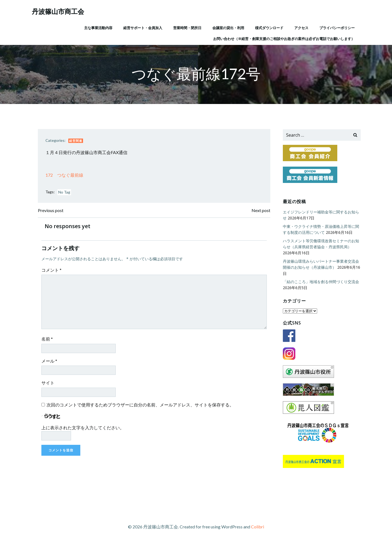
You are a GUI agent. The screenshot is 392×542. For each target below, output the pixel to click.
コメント (53, 272)
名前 (48, 341)
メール (51, 363)
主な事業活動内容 (98, 27)
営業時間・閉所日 (187, 27)
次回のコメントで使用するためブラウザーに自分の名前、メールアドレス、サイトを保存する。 (142, 407)
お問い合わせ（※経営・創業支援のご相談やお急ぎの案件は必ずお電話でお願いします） (283, 38)
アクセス (301, 27)
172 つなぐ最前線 (66, 177)
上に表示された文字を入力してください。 (84, 430)
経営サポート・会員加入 (142, 27)
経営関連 (77, 142)
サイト (49, 385)
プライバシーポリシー (336, 27)
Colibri (258, 526)
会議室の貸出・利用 (228, 27)
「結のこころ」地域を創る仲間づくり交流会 (320, 282)
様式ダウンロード (269, 27)
